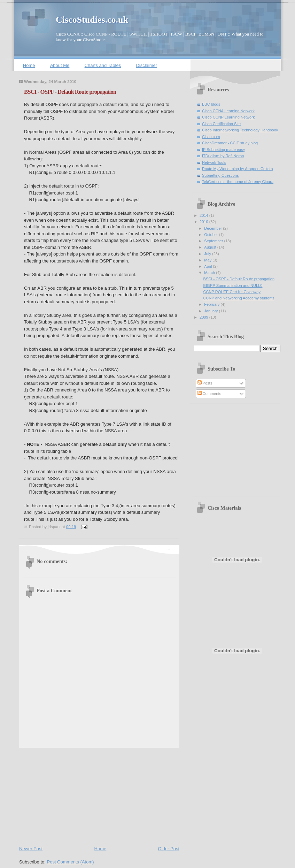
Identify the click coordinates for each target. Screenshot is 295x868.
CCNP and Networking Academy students (239, 298)
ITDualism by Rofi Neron (223, 156)
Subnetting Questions (220, 175)
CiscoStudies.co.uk (92, 20)
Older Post (169, 849)
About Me (60, 65)
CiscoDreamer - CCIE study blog (230, 143)
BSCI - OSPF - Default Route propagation (70, 92)
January (211, 311)
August (211, 247)
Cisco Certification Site (221, 124)
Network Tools (214, 162)
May (208, 260)
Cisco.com (211, 137)
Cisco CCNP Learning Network (228, 117)
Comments (209, 394)
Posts (205, 383)
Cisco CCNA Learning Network (228, 111)
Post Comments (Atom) (71, 862)
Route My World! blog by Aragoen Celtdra (238, 169)
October (211, 235)
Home (29, 65)
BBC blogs (211, 104)
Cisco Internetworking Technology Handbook (240, 130)
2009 (204, 317)
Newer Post (31, 849)
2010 (204, 222)
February (212, 304)
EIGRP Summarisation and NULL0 (233, 285)
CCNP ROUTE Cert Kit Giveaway (232, 292)
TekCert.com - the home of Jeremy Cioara (238, 182)
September (214, 241)
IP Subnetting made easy (223, 150)
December (214, 228)
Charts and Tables (103, 65)
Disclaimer (146, 65)
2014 (204, 215)
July (208, 254)
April (208, 266)
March (210, 273)
